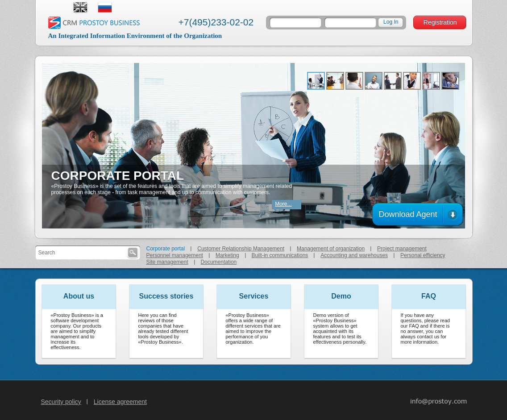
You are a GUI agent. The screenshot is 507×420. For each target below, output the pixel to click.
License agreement (120, 402)
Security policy (61, 402)
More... (283, 204)
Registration (440, 22)
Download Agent (408, 214)
